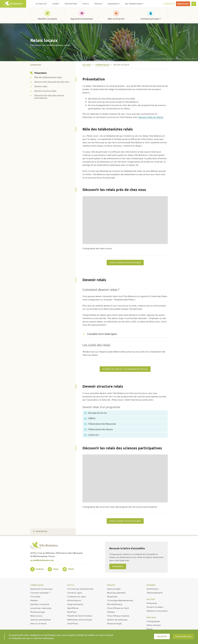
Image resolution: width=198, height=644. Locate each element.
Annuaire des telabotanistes (80, 589)
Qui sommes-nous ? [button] (134, 4)
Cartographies (153, 621)
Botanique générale (116, 593)
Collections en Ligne (77, 596)
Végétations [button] (71, 4)
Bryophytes (112, 596)
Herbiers (34, 600)
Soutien (151, 599)
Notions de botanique (117, 620)
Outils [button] (86, 4)
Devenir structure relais (45, 91)
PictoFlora (72, 612)
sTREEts (90, 418)
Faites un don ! (183, 4)
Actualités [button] (41, 4)
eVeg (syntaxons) (75, 604)
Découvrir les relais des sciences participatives (49, 97)
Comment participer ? (151, 19)
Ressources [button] (114, 4)
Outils (71, 585)
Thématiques (37, 585)
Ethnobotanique (115, 604)
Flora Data (35, 596)
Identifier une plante (47, 19)
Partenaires (152, 603)
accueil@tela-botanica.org (42, 560)
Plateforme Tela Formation (80, 616)
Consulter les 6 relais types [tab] (102, 334)
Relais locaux (36, 616)
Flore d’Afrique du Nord (118, 608)
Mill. (158, 59)
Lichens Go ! (92, 435)
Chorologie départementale (120, 600)
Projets (111, 585)
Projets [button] (98, 4)
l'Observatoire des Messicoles (100, 424)
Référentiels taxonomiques (80, 620)
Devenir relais (41, 87)
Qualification (152, 589)
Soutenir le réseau (155, 607)
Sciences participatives (41, 620)
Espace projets (114, 589)
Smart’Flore (73, 623)
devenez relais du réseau (151, 117)
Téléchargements (155, 593)
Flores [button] (56, 4)
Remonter (40, 531)
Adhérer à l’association (157, 611)
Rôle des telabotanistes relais (48, 78)
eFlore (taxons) (74, 600)
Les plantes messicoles (41, 608)
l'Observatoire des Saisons (99, 429)
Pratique (151, 617)
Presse (150, 629)
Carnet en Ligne (75, 593)
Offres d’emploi (154, 625)
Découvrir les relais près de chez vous (52, 82)
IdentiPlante (73, 608)
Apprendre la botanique (82, 19)
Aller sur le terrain (116, 19)
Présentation (39, 73)
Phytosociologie (38, 612)
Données (151, 585)
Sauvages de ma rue (96, 413)
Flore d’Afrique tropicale (118, 616)
